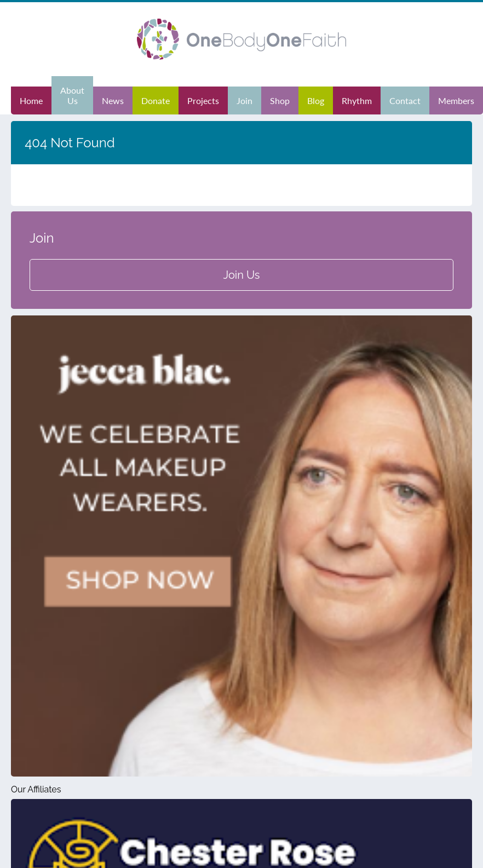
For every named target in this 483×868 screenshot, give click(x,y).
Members (456, 100)
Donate (156, 100)
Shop (280, 100)
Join (245, 100)
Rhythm (357, 100)
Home (31, 100)
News (113, 100)
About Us (72, 95)
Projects (203, 100)
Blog (316, 100)
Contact (405, 100)
